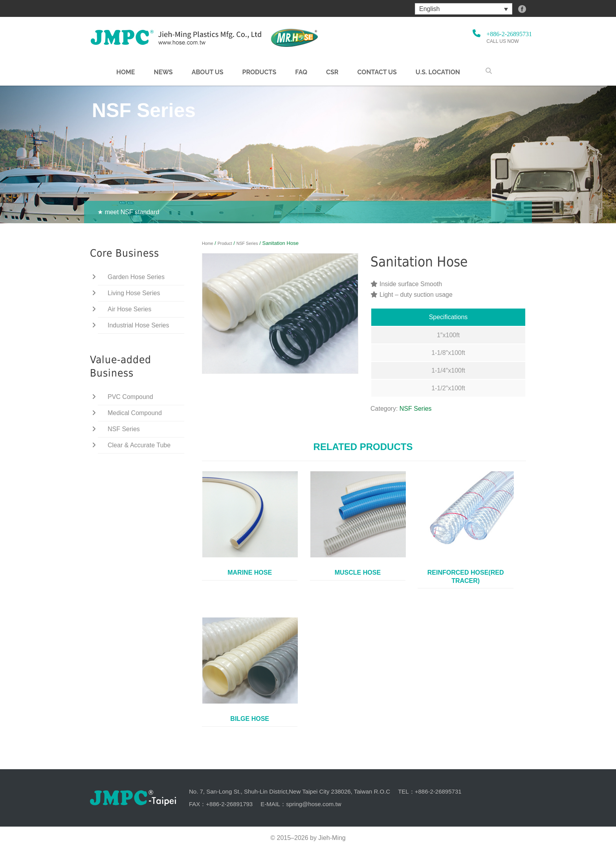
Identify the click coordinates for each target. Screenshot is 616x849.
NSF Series (247, 243)
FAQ (301, 72)
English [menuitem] (429, 9)
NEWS (163, 72)
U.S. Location (438, 72)
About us (208, 72)
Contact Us (377, 72)
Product (225, 243)
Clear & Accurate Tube (139, 445)
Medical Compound (135, 413)
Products (259, 72)
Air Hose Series (129, 309)
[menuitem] (464, 9)
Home (126, 72)
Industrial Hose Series (138, 325)
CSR (332, 72)
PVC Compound (130, 397)
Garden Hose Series (136, 277)
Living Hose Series (134, 293)
